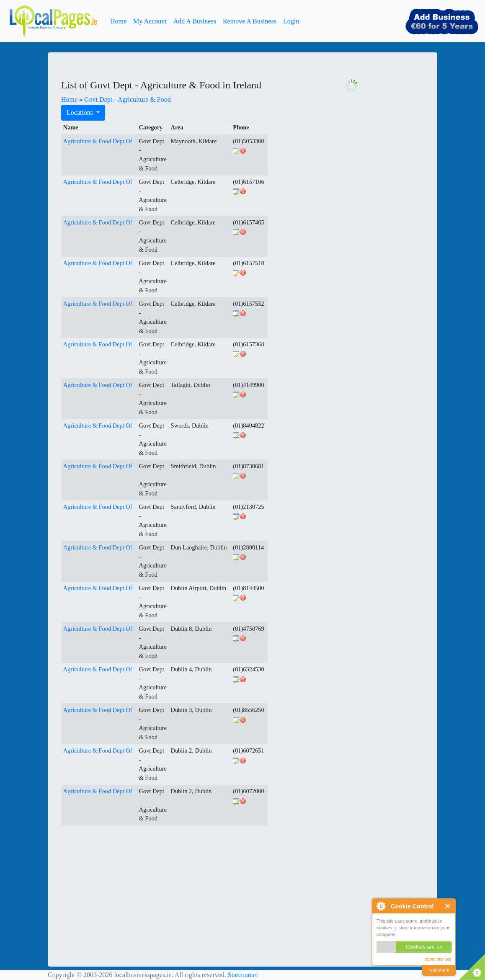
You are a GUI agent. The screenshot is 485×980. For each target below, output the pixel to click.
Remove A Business (250, 21)
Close (448, 906)
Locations (81, 112)
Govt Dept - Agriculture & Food (128, 99)
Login (291, 21)
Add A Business (195, 21)
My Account (150, 21)
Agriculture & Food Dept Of (98, 141)
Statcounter (243, 975)
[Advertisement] (124, 885)
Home (118, 21)
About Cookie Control (381, 906)
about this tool (438, 959)
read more (439, 970)
